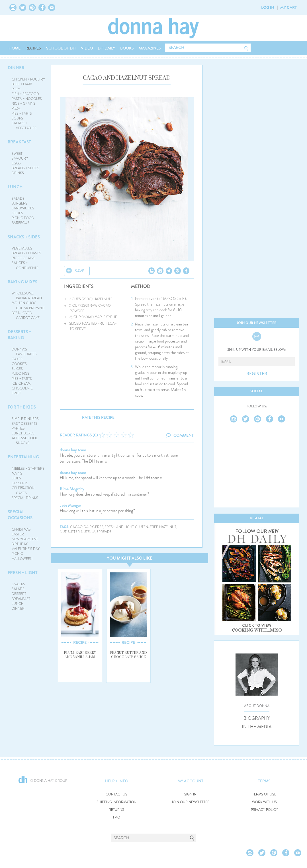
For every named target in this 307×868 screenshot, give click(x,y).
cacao (76, 527)
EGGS (16, 163)
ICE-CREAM (21, 384)
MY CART (288, 7)
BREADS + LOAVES (26, 253)
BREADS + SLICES (25, 168)
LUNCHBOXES (23, 433)
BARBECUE (21, 223)
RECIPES (33, 48)
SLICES (17, 369)
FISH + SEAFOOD (25, 94)
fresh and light (119, 527)
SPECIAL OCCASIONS (20, 515)
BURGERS (20, 203)
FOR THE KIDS (22, 407)
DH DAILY (106, 48)
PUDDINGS (21, 374)
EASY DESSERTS (24, 424)
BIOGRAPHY (257, 718)
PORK (16, 89)
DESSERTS (20, 483)
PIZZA (16, 108)
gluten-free (147, 527)
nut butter (70, 532)
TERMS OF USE (264, 794)
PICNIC (17, 554)
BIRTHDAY (20, 544)
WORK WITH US (264, 802)
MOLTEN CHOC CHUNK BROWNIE (28, 305)
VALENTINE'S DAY (26, 549)
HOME (15, 48)
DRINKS (18, 173)
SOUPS (17, 118)
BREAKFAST (19, 142)
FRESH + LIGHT (23, 573)
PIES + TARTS (22, 114)
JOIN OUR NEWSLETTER (191, 802)
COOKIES (19, 364)
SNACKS (18, 584)
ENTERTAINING (23, 457)
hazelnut (168, 527)
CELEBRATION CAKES (23, 490)
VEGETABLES (22, 248)
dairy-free (94, 527)
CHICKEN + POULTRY (28, 79)
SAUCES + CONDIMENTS (25, 265)
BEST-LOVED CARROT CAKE (26, 315)
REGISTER (257, 374)
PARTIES (18, 428)
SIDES (16, 478)
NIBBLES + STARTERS (28, 469)
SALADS (18, 199)
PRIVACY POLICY (264, 810)
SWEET (17, 154)
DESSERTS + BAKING (19, 335)
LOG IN (268, 7)
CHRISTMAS (21, 529)
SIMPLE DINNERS (25, 419)
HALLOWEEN (22, 559)
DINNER (16, 68)
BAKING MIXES (22, 282)
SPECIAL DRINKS (25, 498)
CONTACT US (116, 794)
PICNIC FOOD (23, 218)
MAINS (17, 473)
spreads (104, 532)
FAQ (117, 818)
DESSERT (19, 594)
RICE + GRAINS (23, 104)
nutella (88, 532)
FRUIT (16, 393)
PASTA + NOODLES (27, 99)
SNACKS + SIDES (24, 237)
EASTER (18, 534)
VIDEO (87, 48)
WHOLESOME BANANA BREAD (27, 296)
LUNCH (15, 187)
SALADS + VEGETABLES (24, 126)
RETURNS (116, 810)
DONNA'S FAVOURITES (24, 352)
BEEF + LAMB (22, 84)
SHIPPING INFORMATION (116, 802)
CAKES (17, 359)
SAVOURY (20, 158)
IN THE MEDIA (257, 727)
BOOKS (127, 48)
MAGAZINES (150, 48)
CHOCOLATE (22, 388)
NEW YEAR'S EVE (25, 539)
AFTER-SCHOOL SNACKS (25, 441)
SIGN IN (190, 794)
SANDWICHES (23, 208)
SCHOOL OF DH (61, 48)
